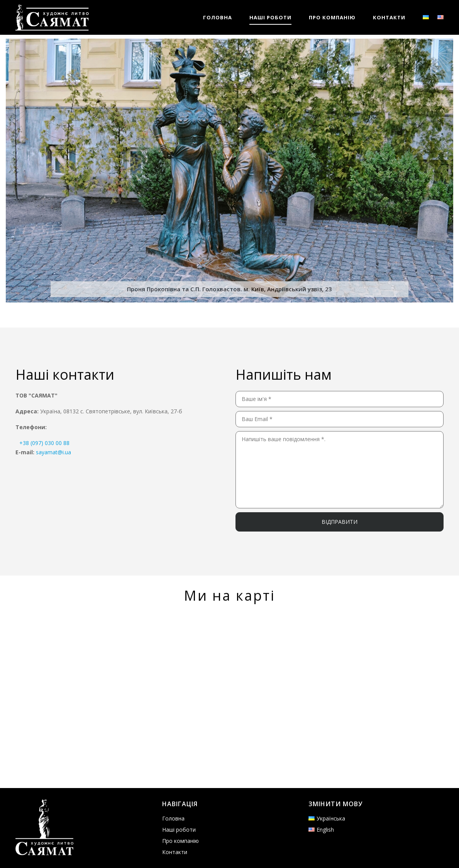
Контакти (175, 852)
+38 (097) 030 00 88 (44, 443)
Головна (173, 818)
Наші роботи (179, 830)
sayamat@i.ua (53, 452)
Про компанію (180, 841)
